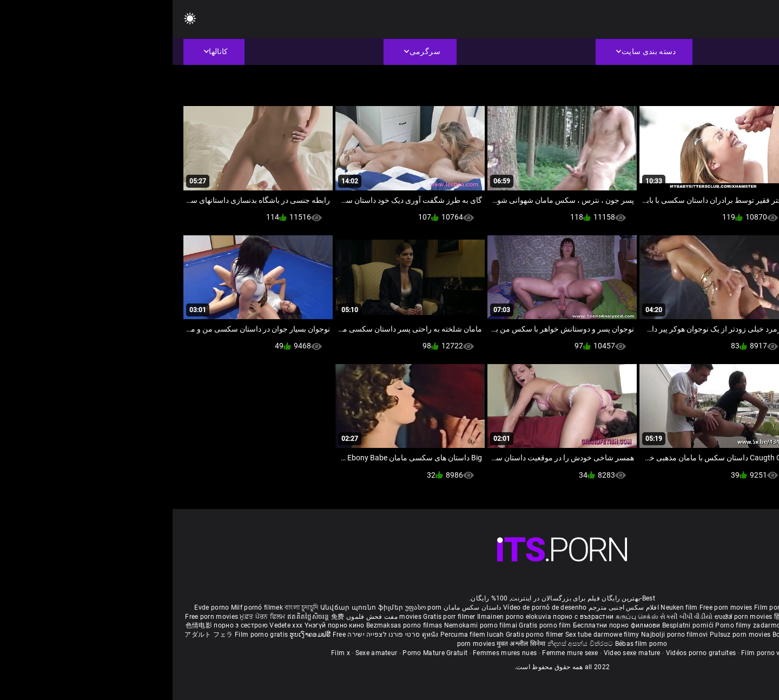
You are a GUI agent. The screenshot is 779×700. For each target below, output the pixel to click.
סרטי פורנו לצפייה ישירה (211, 635)
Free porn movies (554, 607)
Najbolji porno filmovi (502, 635)
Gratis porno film (373, 625)
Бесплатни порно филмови (445, 625)
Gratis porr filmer (278, 617)
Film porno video (595, 653)
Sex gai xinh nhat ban (665, 607)
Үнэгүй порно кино (163, 625)
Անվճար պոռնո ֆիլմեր (190, 607)
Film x (168, 653)
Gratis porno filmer (363, 635)
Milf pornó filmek (84, 607)
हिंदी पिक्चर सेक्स (623, 617)
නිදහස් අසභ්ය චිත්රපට (409, 644)
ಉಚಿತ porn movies (572, 617)
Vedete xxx (113, 625)
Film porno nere (606, 607)
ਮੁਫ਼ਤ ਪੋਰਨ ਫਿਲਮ (91, 617)
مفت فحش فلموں (199, 617)
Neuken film (506, 607)
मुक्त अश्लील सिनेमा (349, 644)
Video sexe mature (460, 653)
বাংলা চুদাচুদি (129, 607)
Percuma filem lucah (301, 635)
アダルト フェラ (36, 635)
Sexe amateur (204, 653)
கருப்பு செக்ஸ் (464, 617)
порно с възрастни (411, 617)
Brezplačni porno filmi (644, 625)
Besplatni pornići (516, 625)
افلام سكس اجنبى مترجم (451, 607)
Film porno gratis (90, 635)
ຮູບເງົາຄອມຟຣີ (138, 635)
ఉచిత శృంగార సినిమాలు (679, 617)
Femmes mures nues (332, 653)
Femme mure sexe (398, 653)
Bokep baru (617, 635)
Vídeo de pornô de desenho (372, 607)
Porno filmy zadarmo (576, 625)
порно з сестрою (68, 625)
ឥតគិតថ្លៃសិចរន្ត (137, 617)
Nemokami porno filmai (309, 625)
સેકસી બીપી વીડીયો (514, 617)
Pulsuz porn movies (569, 635)
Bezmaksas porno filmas (233, 625)
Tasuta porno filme (666, 635)
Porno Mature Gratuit (262, 653)
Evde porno (39, 607)
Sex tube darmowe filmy (430, 635)
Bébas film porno (469, 644)
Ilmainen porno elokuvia (342, 617)
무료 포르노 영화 (705, 625)
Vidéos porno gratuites (529, 653)
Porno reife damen (728, 607)
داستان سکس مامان (300, 607)
